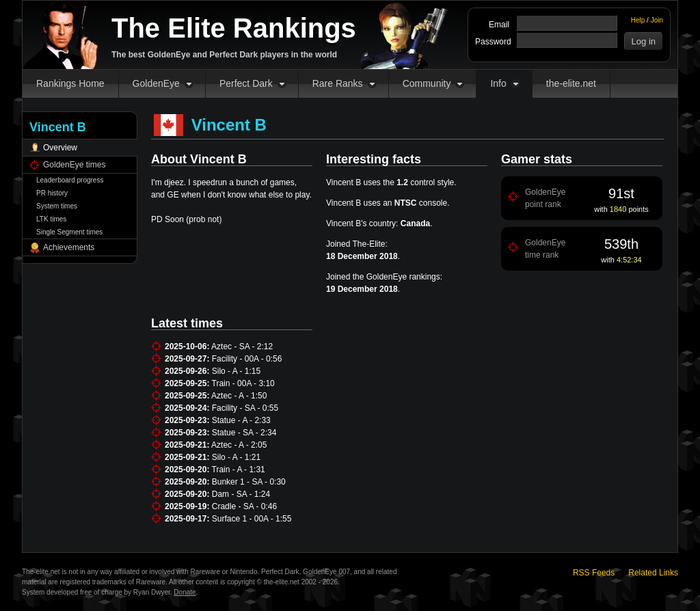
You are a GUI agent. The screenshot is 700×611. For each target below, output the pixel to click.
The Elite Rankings (234, 28)
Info (498, 83)
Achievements (69, 247)
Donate (185, 592)
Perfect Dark (246, 83)
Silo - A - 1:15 (236, 371)
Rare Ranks (338, 83)
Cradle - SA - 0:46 (244, 506)
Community (427, 83)
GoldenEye (156, 83)
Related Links (653, 573)
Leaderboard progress (70, 180)
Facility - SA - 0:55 (245, 408)
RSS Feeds (594, 573)
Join (657, 20)
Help (638, 20)
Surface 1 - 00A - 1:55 (252, 519)
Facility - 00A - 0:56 (247, 359)
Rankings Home (70, 83)
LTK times (51, 219)
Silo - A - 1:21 (236, 457)
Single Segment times (69, 232)
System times (57, 206)
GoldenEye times (74, 165)
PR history (52, 193)
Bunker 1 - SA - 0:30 (249, 482)
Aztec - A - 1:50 (239, 396)
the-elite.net (571, 83)
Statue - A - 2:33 (241, 420)
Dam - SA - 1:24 (241, 494)
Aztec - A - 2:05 (239, 445)
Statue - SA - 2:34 (244, 433)
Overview (60, 148)
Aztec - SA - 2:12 (242, 347)
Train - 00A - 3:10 (243, 383)
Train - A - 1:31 (239, 470)
